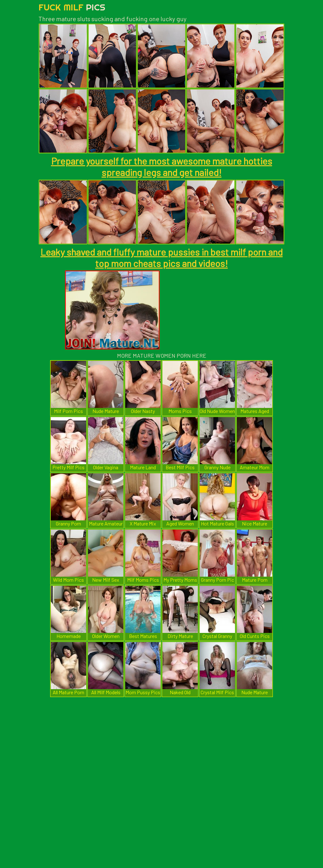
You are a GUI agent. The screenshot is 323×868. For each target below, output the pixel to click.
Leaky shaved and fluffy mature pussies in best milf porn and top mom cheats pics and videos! (161, 258)
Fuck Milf (72, 7)
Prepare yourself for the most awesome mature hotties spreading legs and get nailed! (162, 167)
